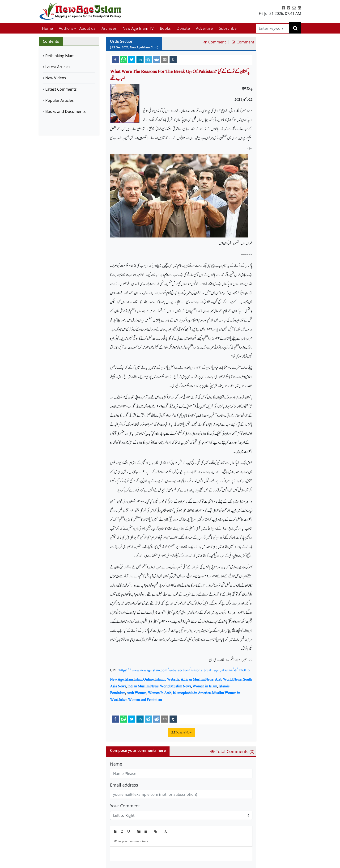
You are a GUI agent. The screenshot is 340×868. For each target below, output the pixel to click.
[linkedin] (140, 59)
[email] (165, 59)
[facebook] (115, 59)
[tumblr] (173, 59)
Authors (66, 28)
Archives (109, 28)
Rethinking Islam (60, 56)
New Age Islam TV (138, 28)
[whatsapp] (123, 59)
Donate (183, 28)
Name (116, 764)
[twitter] (132, 59)
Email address (124, 785)
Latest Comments (61, 89)
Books (165, 28)
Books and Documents (66, 111)
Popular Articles (59, 100)
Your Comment (125, 806)
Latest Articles (58, 67)
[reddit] (157, 59)
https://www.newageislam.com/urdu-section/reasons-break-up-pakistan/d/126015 (185, 670)
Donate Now (181, 733)
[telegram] (148, 59)
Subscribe (228, 28)
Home (47, 28)
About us (87, 28)
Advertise (204, 28)
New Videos (56, 78)
